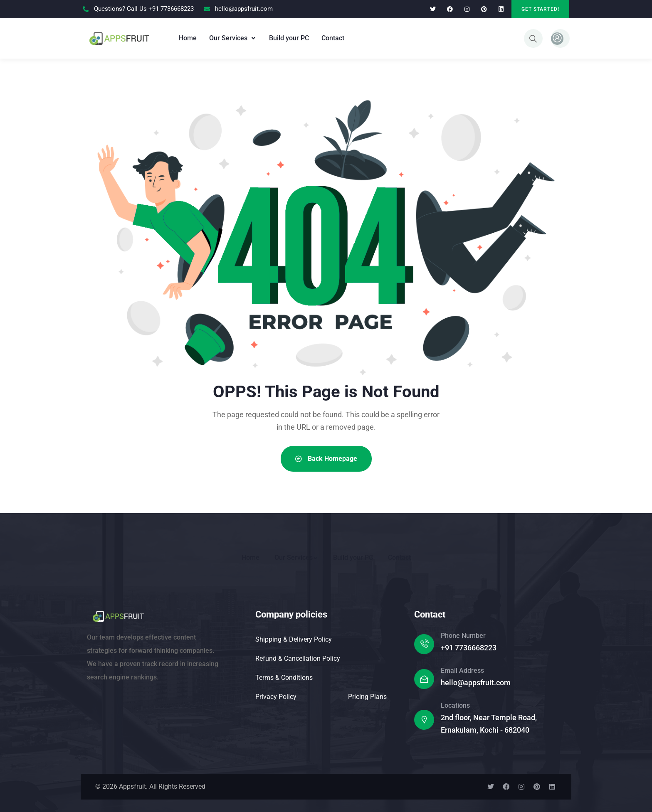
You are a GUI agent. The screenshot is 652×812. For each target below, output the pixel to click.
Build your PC (289, 38)
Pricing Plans (367, 697)
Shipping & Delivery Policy (294, 639)
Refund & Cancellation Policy (298, 658)
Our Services (233, 38)
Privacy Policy (276, 697)
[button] (233, 38)
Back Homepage (326, 459)
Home (188, 38)
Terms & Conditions (284, 678)
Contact (333, 38)
